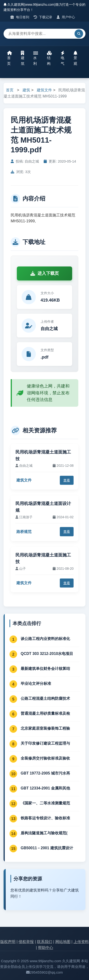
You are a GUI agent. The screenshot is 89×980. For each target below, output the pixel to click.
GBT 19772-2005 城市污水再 (45, 773)
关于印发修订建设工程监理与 (45, 743)
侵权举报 (26, 942)
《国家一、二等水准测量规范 (45, 803)
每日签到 (20, 17)
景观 (75, 58)
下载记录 (43, 17)
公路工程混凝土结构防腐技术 (45, 698)
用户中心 (66, 17)
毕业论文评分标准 (36, 684)
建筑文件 (44, 90)
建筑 (23, 58)
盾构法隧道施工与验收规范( (44, 833)
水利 (36, 58)
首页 (9, 58)
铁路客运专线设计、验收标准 (45, 818)
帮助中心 (46, 948)
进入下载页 (45, 273)
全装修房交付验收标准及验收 (45, 758)
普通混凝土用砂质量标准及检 (45, 713)
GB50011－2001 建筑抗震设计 (47, 848)
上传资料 (81, 942)
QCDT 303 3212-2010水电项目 (47, 654)
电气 (63, 58)
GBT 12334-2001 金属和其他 (45, 788)
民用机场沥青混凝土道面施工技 (43, 455)
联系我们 (45, 942)
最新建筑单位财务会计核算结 (45, 669)
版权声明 (8, 942)
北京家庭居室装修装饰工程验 (45, 728)
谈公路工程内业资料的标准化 (45, 639)
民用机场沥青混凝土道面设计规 (43, 507)
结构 (49, 58)
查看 (67, 480)
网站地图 (63, 942)
